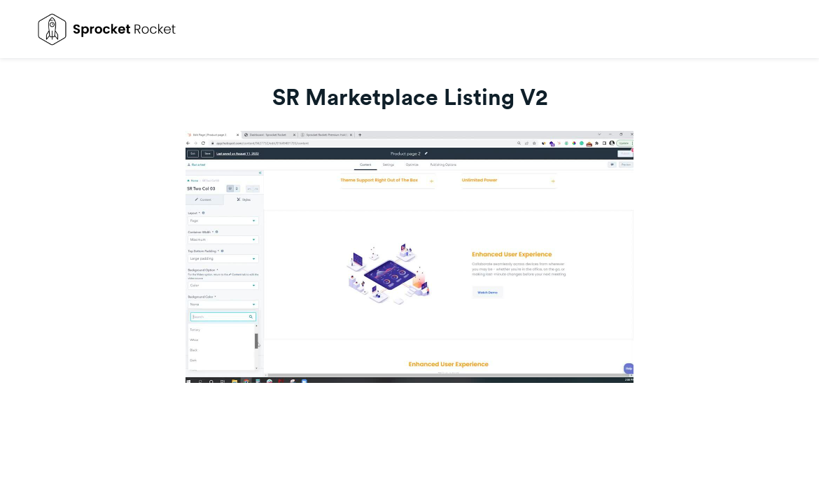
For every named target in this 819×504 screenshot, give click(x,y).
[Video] (409, 257)
